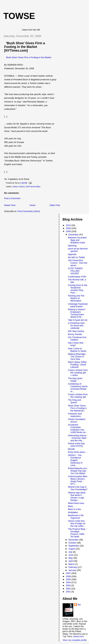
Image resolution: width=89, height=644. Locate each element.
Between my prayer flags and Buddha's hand (77, 240)
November (74, 540)
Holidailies (73, 512)
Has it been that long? (76, 344)
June (71, 555)
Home (32, 205)
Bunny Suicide (75, 334)
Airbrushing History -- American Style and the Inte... (78, 438)
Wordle (71, 449)
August (72, 549)
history (22, 187)
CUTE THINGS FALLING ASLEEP (75, 271)
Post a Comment (12, 198)
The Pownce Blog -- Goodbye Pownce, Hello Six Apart (77, 533)
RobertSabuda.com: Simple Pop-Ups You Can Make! (78, 471)
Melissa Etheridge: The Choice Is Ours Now (77, 357)
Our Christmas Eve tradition (77, 339)
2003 (69, 585)
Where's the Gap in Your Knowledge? (78, 488)
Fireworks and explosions (75, 415)
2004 (69, 582)
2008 (69, 231)
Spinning (72, 246)
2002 (69, 589)
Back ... (72, 506)
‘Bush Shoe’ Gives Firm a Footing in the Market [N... (77, 408)
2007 (69, 573)
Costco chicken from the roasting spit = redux (78, 373)
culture (15, 187)
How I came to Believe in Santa (77, 350)
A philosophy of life (77, 277)
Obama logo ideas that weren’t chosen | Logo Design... (77, 496)
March (72, 564)
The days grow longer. (75, 380)
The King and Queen (74, 401)
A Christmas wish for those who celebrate (76, 326)
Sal (79, 605)
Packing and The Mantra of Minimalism (76, 298)
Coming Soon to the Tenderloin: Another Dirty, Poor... (78, 289)
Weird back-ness (76, 503)
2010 (69, 225)
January (73, 570)
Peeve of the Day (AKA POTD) (76, 445)
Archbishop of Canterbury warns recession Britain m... (78, 388)
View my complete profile (75, 640)
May (71, 558)
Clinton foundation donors (77, 420)
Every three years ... (78, 452)
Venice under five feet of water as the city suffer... (77, 523)
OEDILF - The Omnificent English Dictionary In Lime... (75, 460)
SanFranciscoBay (33, 187)
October (73, 543)
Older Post (55, 205)
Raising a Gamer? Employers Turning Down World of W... (77, 313)
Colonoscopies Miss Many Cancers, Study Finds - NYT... (78, 480)
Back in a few (74, 509)
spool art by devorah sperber (78, 250)
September (74, 546)
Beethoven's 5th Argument (76, 517)
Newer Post (10, 205)
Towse (19, 16)
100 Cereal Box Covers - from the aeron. (78, 263)
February (73, 567)
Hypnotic (72, 254)
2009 (69, 228)
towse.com (78, 636)
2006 (69, 576)
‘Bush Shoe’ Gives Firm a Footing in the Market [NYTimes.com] (25, 47)
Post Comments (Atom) (29, 211)
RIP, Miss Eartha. (76, 331)
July (71, 552)
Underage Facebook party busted (78, 305)
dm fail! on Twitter (76, 257)
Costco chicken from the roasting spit (78, 396)
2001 (69, 592)
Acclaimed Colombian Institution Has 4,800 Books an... (78, 428)
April (71, 561)
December (74, 235)
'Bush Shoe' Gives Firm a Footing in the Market (29, 57)
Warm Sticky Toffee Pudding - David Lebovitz (77, 365)
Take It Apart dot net (78, 320)
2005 (69, 579)
